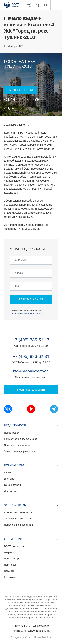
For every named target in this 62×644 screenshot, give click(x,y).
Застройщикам (15, 505)
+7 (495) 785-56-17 (31, 340)
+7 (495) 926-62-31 (31, 356)
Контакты (10, 577)
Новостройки (12, 433)
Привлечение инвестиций (19, 525)
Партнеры (10, 565)
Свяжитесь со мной (31, 299)
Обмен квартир (13, 485)
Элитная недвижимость (18, 445)
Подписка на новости (31, 390)
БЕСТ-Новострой (14, 546)
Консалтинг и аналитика (18, 512)
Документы (10, 491)
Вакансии (10, 571)
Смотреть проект (20, 90)
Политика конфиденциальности (31, 631)
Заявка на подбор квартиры (20, 451)
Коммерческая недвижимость (21, 439)
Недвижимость (16, 425)
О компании (13, 539)
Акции (8, 472)
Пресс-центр (11, 558)
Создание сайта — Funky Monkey (31, 638)
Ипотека (9, 479)
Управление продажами (18, 519)
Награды (9, 552)
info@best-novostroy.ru (31, 371)
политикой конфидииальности (27, 313)
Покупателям (14, 465)
